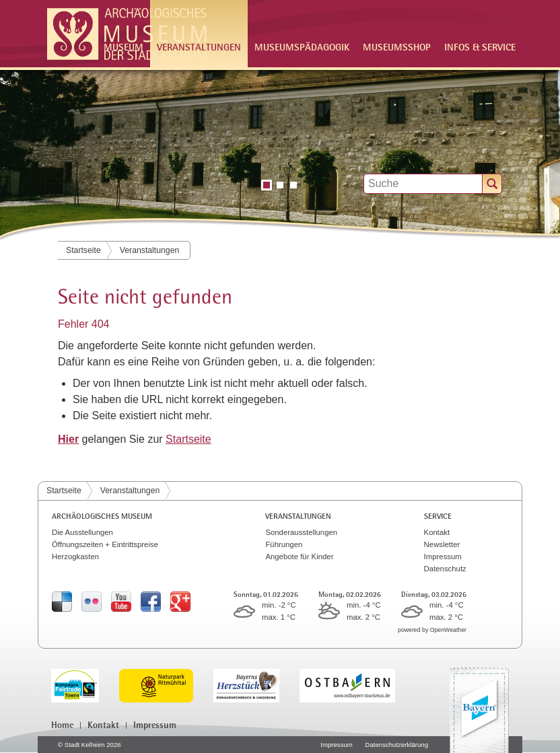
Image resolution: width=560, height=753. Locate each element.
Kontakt (437, 532)
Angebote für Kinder (299, 557)
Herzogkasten (75, 557)
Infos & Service (480, 47)
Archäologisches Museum (102, 516)
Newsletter (442, 544)
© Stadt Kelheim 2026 (90, 745)
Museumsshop (397, 47)
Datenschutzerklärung (397, 745)
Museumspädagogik (302, 47)
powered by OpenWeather (432, 630)
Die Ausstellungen (82, 532)
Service (438, 516)
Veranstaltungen (150, 250)
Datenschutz (445, 569)
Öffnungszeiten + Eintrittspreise (105, 544)
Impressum (443, 557)
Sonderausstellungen (301, 532)
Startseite (83, 250)
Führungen (284, 544)
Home (62, 725)
